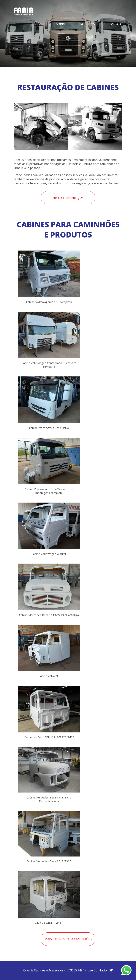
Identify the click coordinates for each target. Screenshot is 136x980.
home (39, 24)
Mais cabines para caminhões (68, 939)
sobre (61, 24)
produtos (87, 24)
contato (115, 24)
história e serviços (68, 198)
